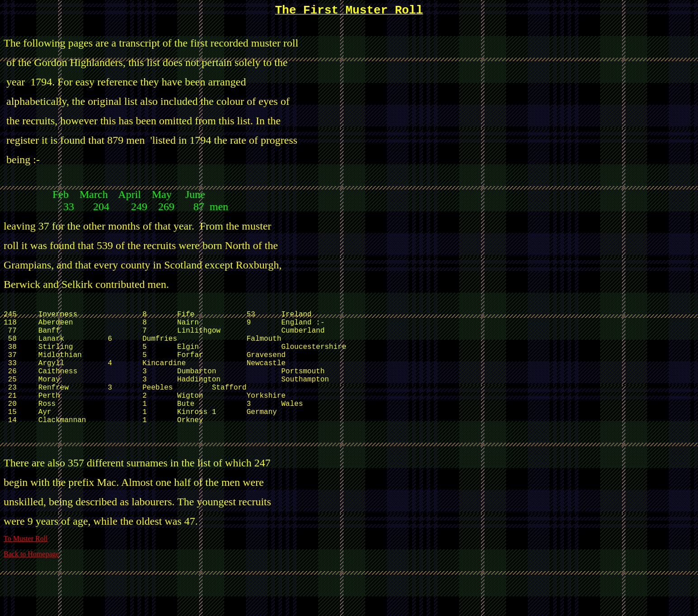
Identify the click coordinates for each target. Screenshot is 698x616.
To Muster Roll (26, 574)
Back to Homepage (31, 589)
